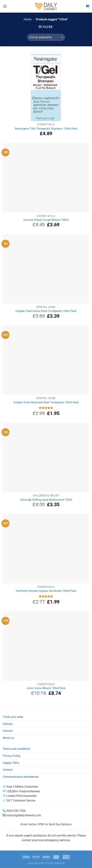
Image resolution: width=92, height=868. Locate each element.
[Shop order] (46, 37)
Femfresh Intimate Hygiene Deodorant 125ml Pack (46, 591)
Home (28, 19)
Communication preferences (21, 777)
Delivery (8, 724)
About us (8, 738)
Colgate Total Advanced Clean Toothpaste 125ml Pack (46, 402)
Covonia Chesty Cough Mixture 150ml (46, 220)
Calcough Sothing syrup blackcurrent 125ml (46, 500)
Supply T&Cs (11, 763)
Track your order (13, 717)
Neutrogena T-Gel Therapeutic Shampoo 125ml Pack (46, 129)
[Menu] (5, 6)
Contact (8, 731)
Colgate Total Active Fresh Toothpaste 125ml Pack (46, 311)
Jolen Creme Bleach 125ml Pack (46, 688)
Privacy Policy (12, 756)
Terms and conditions (16, 749)
